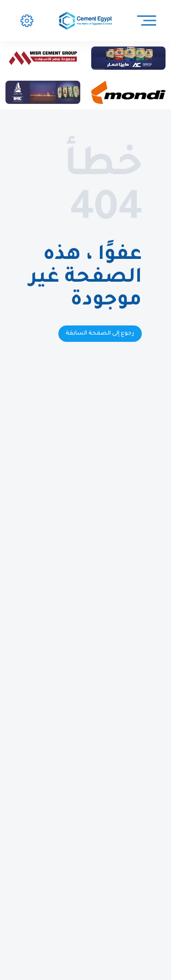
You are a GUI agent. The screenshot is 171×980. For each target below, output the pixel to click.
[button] (27, 21)
